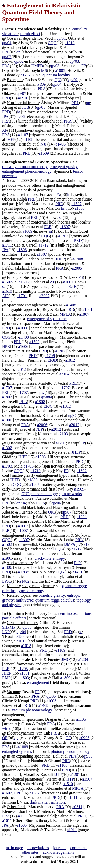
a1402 (24, 581)
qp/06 (20, 116)
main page (14, 848)
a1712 (44, 245)
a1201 (61, 443)
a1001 (82, 517)
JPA (5, 116)
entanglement (38, 682)
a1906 (7, 420)
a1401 (77, 572)
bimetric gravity (52, 595)
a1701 (22, 296)
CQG (52, 43)
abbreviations (38, 848)
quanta (47, 397)
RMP (6, 678)
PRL (6, 52)
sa (50, 231)
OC (68, 738)
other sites (30, 852)
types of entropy (31, 591)
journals (60, 848)
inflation (58, 802)
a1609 (28, 231)
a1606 (23, 346)
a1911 (72, 830)
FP (84, 66)
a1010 (21, 641)
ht (18, 112)
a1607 (65, 227)
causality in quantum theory (25, 167)
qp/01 (61, 38)
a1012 (26, 646)
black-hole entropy (50, 558)
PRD (6, 98)
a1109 (61, 650)
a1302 (7, 448)
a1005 (60, 70)
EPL (18, 793)
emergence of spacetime (47, 319)
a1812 (70, 360)
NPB (6, 346)
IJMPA (70, 544)
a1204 (83, 659)
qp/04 (7, 43)
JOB (26, 107)
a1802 (7, 397)
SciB (73, 287)
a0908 (21, 636)
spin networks (70, 494)
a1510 (68, 784)
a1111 (23, 816)
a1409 (43, 705)
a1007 (23, 526)
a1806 (22, 250)
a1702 (63, 236)
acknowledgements (58, 852)
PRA (6, 66)
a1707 (25, 75)
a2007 (44, 296)
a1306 (7, 567)
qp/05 (88, 756)
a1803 (33, 480)
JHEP (11, 140)
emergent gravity (64, 167)
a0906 (84, 738)
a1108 (29, 140)
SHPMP (9, 627)
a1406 (61, 144)
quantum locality (56, 75)
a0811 (77, 807)
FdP (77, 563)
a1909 (79, 489)
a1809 (65, 678)
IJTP (58, 775)
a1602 (7, 793)
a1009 (23, 747)
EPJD (52, 360)
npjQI (73, 415)
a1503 (24, 282)
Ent (63, 208)
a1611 (7, 821)
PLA (72, 756)
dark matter (39, 802)
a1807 (42, 254)
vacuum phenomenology (32, 710)
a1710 (36, 471)
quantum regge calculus (55, 600)
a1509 (44, 153)
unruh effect (30, 34)
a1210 (70, 43)
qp (18, 52)
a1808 (40, 402)
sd (61, 218)
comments (79, 848)
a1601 (68, 282)
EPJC (48, 406)
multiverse (25, 600)
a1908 (78, 259)
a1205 (23, 669)
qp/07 (21, 93)
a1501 (24, 673)
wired (7, 728)
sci (4, 287)
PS (81, 277)
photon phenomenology (70, 752)
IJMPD (37, 66)
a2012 (21, 369)
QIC (58, 80)
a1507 (76, 204)
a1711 (7, 245)
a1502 (7, 282)
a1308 (23, 572)
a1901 (7, 558)
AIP (5, 296)
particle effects (14, 618)
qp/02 (7, 57)
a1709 (50, 356)
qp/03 (74, 61)
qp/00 (27, 627)
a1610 (7, 291)
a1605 (22, 825)
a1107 (23, 135)
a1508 (80, 208)
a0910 (23, 98)
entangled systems (17, 752)
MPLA (65, 314)
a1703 (7, 466)
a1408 (71, 305)
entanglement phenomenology (27, 171)
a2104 (64, 374)
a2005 (77, 268)
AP (5, 130)
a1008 (51, 701)
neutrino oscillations (75, 613)
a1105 (81, 719)
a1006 (23, 328)
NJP (44, 144)
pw (42, 392)
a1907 (34, 485)
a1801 (87, 310)
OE (5, 738)
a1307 (24, 540)
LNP (6, 632)
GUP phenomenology (39, 494)
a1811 (73, 798)
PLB (48, 227)
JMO (66, 659)
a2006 (42, 425)
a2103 (63, 434)
